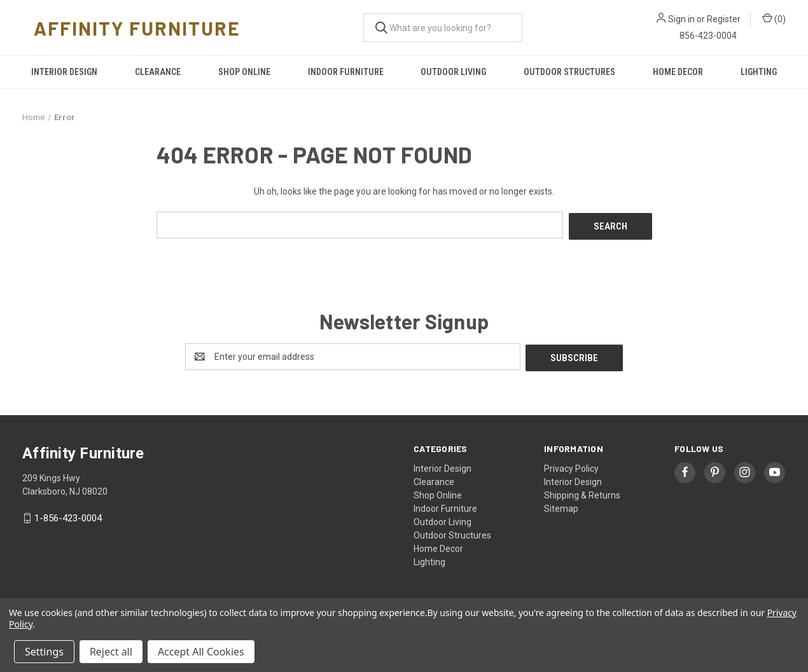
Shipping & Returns (582, 492)
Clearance (158, 72)
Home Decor (678, 72)
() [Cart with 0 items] (774, 18)
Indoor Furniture (346, 72)
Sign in (681, 19)
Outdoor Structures (569, 72)
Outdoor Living (453, 72)
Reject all (111, 652)
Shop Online (244, 72)
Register (724, 19)
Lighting (759, 72)
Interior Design (64, 72)
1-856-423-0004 (68, 516)
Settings (44, 652)
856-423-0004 (708, 36)
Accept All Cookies (201, 652)
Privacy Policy (571, 465)
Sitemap (561, 505)
